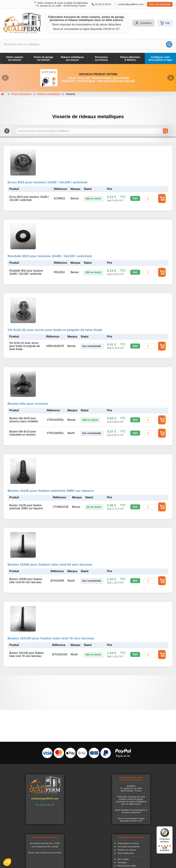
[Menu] (170, 828)
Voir (135, 198)
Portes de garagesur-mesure (43, 58)
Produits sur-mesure (127, 850)
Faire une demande (160, 4)
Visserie (70, 94)
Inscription (122, 862)
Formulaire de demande (128, 847)
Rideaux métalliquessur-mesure (72, 58)
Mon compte (123, 859)
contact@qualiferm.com (131, 4)
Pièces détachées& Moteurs (130, 58)
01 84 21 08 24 (103, 4)
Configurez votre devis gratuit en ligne (160, 58)
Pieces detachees (22, 94)
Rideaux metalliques (49, 94)
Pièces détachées (126, 853)
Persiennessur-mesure (101, 58)
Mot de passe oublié (127, 866)
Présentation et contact (128, 843)
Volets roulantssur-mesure (15, 58)
